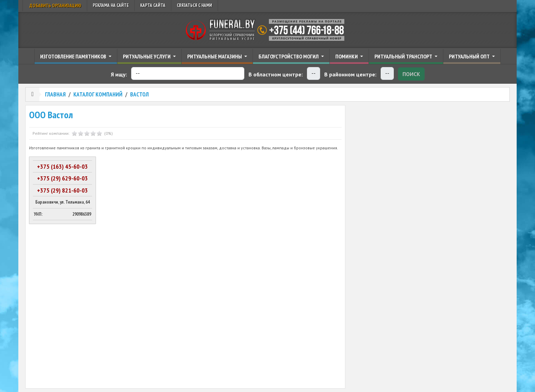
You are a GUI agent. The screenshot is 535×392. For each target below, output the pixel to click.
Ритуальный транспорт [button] (404, 56)
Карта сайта (153, 5)
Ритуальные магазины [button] (215, 56)
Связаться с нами (194, 5)
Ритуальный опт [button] (470, 56)
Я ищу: (119, 74)
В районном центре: (350, 74)
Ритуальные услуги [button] (147, 56)
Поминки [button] (347, 56)
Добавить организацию (55, 6)
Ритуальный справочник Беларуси (267, 30)
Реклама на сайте (111, 5)
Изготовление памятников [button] (74, 56)
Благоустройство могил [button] (289, 56)
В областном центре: (276, 74)
